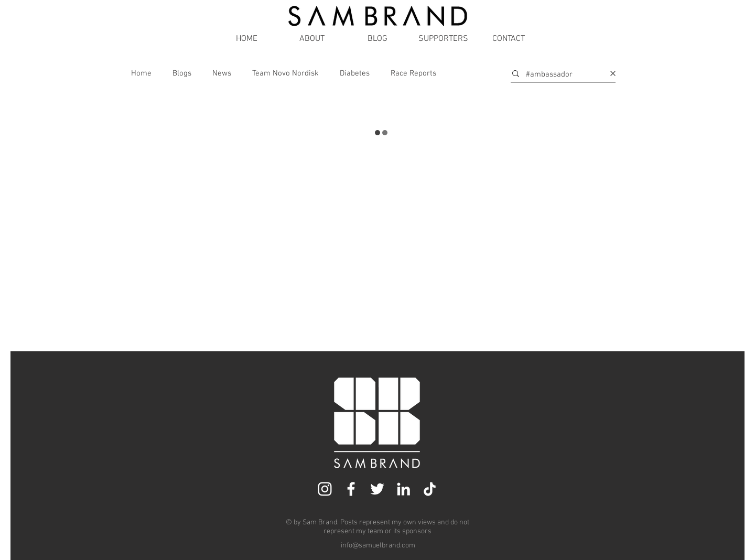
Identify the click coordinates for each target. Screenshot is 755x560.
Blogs (182, 73)
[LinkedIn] (403, 489)
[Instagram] (325, 489)
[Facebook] (351, 489)
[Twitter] (377, 489)
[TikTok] (430, 489)
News (222, 73)
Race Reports (413, 73)
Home (141, 73)
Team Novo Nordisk (285, 73)
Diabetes (355, 73)
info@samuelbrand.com (378, 546)
